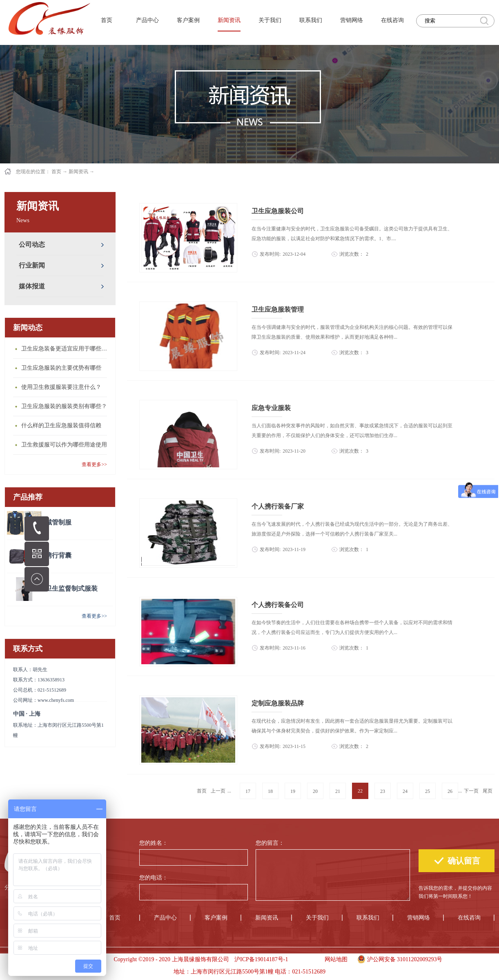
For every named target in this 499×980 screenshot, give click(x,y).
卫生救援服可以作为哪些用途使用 (64, 445)
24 (405, 791)
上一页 (218, 791)
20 (315, 791)
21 (338, 791)
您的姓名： (154, 843)
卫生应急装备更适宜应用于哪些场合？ (66, 349)
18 (270, 791)
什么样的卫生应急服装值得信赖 (61, 425)
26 (450, 791)
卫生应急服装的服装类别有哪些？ (64, 406)
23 (383, 791)
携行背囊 (58, 555)
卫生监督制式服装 (71, 588)
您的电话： (154, 878)
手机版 (304, 959)
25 (428, 791)
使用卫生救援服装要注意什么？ (61, 387)
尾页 (488, 791)
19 (293, 791)
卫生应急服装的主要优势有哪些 (61, 368)
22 (360, 791)
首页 (107, 20)
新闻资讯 (78, 172)
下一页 (471, 791)
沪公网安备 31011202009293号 (398, 958)
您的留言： (270, 843)
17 (248, 791)
